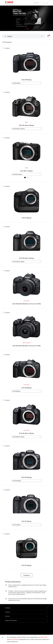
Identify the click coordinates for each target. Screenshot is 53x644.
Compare (6, 48)
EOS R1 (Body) (27, 218)
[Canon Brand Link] (9, 3)
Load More (27, 575)
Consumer (36, 3)
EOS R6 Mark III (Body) (27, 125)
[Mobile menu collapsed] (47, 3)
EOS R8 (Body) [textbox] (16, 391)
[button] (25, 29)
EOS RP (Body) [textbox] (16, 83)
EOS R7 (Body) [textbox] (16, 525)
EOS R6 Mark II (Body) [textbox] (18, 437)
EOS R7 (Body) (26, 521)
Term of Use (44, 637)
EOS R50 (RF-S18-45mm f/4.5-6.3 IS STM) (27, 346)
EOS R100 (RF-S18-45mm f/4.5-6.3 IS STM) (27, 304)
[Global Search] (44, 3)
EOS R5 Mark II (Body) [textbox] (18, 262)
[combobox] (26, 83)
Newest (10, 36)
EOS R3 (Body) (27, 565)
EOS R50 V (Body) (26, 171)
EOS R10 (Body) (26, 477)
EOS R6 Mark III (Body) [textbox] (19, 129)
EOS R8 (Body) (27, 388)
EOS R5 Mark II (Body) (27, 258)
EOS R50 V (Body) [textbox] (17, 174)
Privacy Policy (14, 639)
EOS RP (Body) (26, 80)
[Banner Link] (26, 18)
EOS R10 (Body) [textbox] (17, 481)
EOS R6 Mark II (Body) (27, 433)
